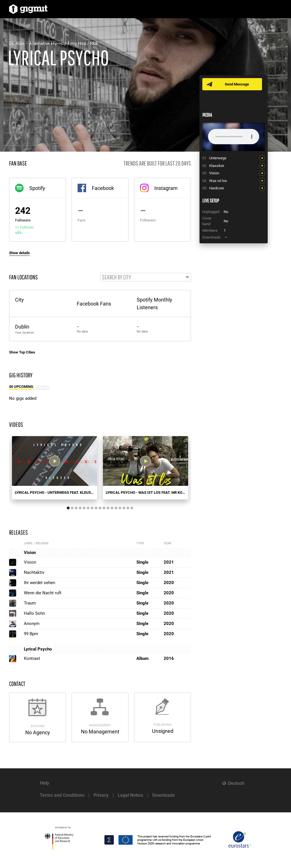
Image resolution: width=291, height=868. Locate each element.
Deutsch (236, 783)
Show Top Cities (22, 353)
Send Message (237, 84)
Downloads (164, 795)
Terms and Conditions (62, 795)
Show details (19, 253)
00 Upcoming (22, 387)
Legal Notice (130, 795)
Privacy (101, 795)
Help (44, 783)
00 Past (42, 387)
